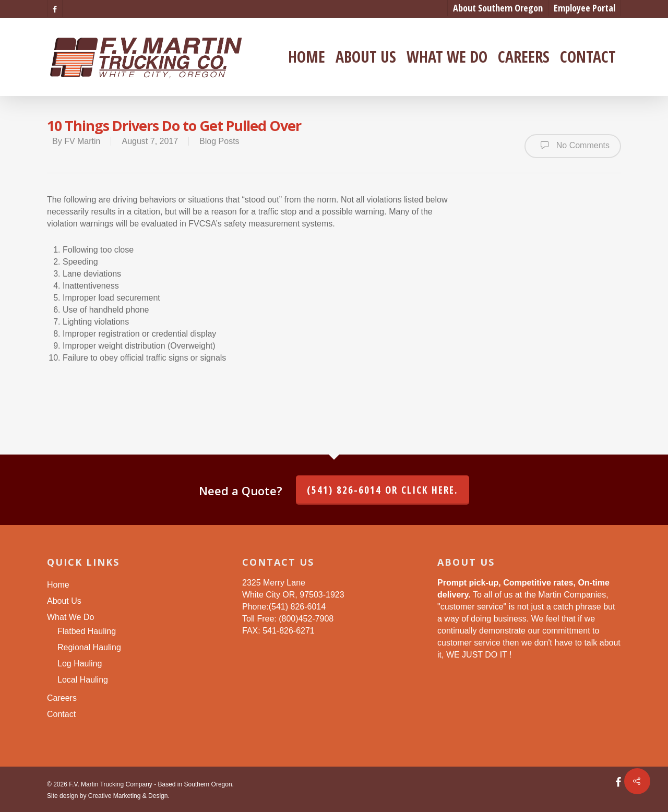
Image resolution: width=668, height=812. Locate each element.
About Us (366, 57)
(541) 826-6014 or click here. (383, 490)
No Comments (573, 145)
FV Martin (82, 141)
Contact (588, 57)
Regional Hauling (89, 647)
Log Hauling (80, 664)
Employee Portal (584, 8)
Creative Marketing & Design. (129, 796)
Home (307, 57)
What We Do (447, 57)
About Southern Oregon (498, 8)
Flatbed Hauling (87, 631)
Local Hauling (83, 680)
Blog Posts (219, 141)
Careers (524, 57)
